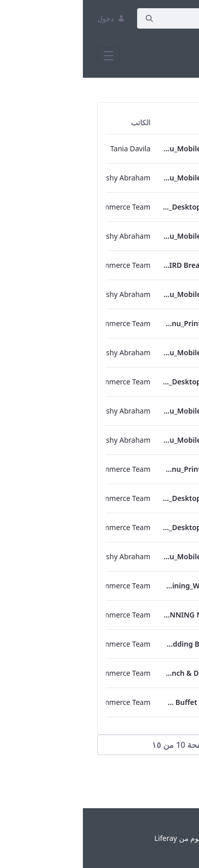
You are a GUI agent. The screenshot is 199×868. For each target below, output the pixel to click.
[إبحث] (131, 18)
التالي (165, 781)
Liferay (83, 838)
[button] (99, 745)
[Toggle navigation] (26, 55)
